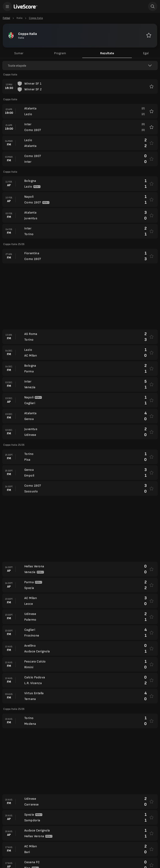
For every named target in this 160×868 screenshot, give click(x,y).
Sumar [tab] (19, 53)
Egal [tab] (146, 53)
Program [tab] (60, 53)
